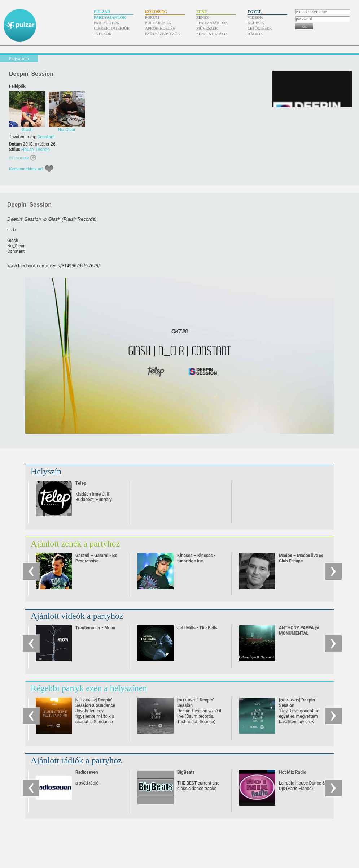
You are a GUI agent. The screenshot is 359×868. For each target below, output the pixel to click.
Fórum (152, 17)
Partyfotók (107, 23)
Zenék (203, 17)
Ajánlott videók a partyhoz (77, 616)
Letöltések (260, 28)
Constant (46, 137)
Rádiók (255, 34)
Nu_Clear (16, 246)
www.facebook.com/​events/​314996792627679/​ (54, 266)
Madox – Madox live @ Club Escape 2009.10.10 (301, 561)
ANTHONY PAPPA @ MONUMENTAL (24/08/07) (299, 633)
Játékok (103, 34)
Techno (42, 150)
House (28, 150)
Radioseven (87, 772)
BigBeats (186, 772)
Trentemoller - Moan (95, 628)
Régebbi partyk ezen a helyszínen (89, 688)
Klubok (256, 23)
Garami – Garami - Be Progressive (96, 558)
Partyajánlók (110, 17)
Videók (255, 17)
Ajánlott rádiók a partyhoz (76, 760)
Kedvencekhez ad (26, 169)
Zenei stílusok (212, 34)
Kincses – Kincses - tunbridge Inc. (196, 558)
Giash (13, 241)
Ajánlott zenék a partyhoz (75, 544)
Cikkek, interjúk (112, 28)
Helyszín (46, 471)
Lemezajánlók (212, 23)
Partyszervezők (163, 34)
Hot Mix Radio (293, 772)
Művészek (207, 28)
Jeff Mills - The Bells (197, 628)
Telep (81, 483)
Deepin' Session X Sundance (95, 705)
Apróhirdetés (160, 28)
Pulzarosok (158, 23)
